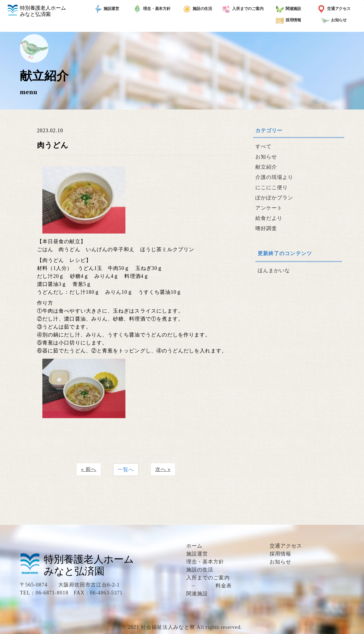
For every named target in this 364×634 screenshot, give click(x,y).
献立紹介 (266, 167)
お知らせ (334, 20)
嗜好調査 (266, 228)
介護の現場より (274, 177)
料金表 (224, 586)
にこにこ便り (272, 187)
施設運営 (106, 9)
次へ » (163, 469)
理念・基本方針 (152, 9)
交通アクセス (334, 9)
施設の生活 (197, 9)
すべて (263, 146)
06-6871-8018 (52, 593)
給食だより (269, 218)
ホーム (194, 546)
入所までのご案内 (243, 9)
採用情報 (288, 20)
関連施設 (288, 9)
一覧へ (126, 470)
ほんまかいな (274, 270)
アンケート (269, 208)
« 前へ (89, 469)
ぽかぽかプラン (274, 198)
